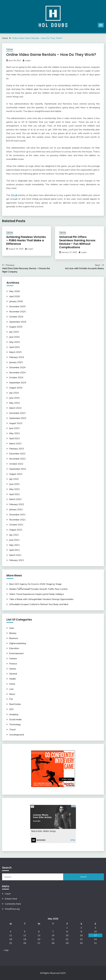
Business (14, 638)
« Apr (6, 950)
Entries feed (11, 899)
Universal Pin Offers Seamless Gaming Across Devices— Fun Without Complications (77, 242)
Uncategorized (17, 735)
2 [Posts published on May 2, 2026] (81, 928)
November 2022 (17, 459)
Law (11, 689)
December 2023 (17, 413)
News (12, 694)
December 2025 (17, 306)
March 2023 (15, 443)
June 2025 (14, 337)
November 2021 (17, 520)
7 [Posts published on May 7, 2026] (53, 931)
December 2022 (17, 454)
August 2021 (16, 530)
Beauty (13, 633)
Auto (12, 628)
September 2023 (18, 418)
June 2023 (14, 428)
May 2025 (14, 342)
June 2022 (14, 484)
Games (10, 49)
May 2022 (14, 489)
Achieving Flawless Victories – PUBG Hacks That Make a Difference (26, 240)
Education (14, 648)
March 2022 (15, 499)
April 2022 (14, 494)
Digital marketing (18, 643)
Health (13, 679)
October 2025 (16, 317)
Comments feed (13, 904)
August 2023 (16, 423)
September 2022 (18, 469)
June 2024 (14, 398)
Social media (15, 719)
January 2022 (16, 509)
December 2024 (17, 367)
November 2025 (17, 311)
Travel (12, 729)
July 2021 (14, 535)
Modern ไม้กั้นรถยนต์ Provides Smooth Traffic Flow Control (38, 589)
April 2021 (14, 550)
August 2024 (16, 388)
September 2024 (18, 383)
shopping (14, 714)
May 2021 (14, 545)
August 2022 (16, 474)
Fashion (13, 658)
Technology (15, 724)
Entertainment (16, 653)
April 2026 (14, 296)
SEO (11, 709)
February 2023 (17, 449)
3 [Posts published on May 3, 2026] (95, 928)
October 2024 (16, 377)
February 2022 (17, 504)
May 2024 (14, 403)
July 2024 (14, 393)
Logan (28, 60)
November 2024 (17, 372)
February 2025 (17, 357)
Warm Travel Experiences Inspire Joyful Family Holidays (37, 594)
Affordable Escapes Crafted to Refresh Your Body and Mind (39, 604)
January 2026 (16, 301)
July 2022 (14, 479)
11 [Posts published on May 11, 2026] (11, 935)
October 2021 (16, 525)
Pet (11, 699)
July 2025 (14, 332)
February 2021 (17, 560)
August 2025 (16, 327)
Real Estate (15, 704)
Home (12, 684)
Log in (8, 894)
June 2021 (14, 540)
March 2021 (15, 555)
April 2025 (14, 347)
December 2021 (17, 514)
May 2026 (14, 291)
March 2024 (15, 408)
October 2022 (16, 464)
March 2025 (15, 352)
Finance (13, 664)
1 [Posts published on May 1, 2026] (67, 928)
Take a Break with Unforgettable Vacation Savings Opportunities (41, 599)
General (13, 674)
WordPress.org (12, 909)
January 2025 (16, 362)
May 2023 (14, 433)
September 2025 (18, 322)
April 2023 (14, 438)
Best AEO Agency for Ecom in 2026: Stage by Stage (35, 584)
